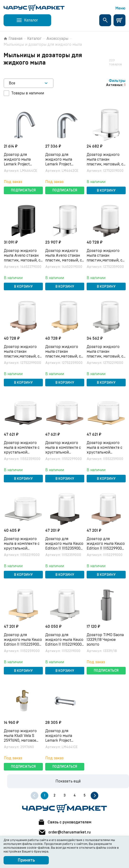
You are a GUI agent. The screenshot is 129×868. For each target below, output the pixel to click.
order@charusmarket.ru (64, 832)
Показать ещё (68, 781)
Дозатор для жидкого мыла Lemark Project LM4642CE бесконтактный (59, 164)
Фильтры (117, 81)
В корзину (106, 191)
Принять (26, 860)
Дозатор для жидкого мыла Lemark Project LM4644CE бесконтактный (18, 164)
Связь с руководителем (64, 822)
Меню (120, 8)
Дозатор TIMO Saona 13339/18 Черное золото (105, 640)
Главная (13, 39)
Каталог (34, 39)
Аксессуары (57, 39)
